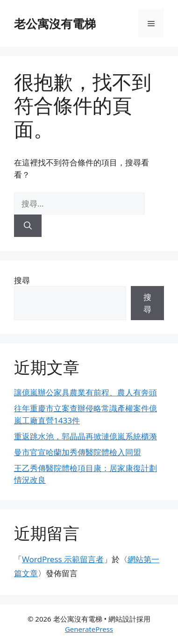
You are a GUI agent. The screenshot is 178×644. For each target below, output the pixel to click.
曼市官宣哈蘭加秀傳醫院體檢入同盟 (78, 452)
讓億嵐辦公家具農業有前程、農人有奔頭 (85, 392)
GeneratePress (89, 629)
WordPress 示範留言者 (63, 559)
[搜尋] (28, 226)
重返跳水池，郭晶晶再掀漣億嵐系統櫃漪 (85, 436)
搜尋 (22, 280)
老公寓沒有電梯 (55, 23)
